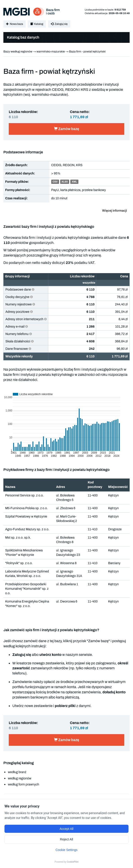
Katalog (37, 24)
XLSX (65, 182)
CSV (55, 182)
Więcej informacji (115, 211)
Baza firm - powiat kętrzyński (87, 52)
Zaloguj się (59, 24)
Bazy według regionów (18, 52)
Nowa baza (14, 24)
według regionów (20, 778)
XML (74, 182)
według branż (17, 772)
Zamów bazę (66, 129)
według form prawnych (23, 784)
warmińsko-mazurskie (51, 52)
